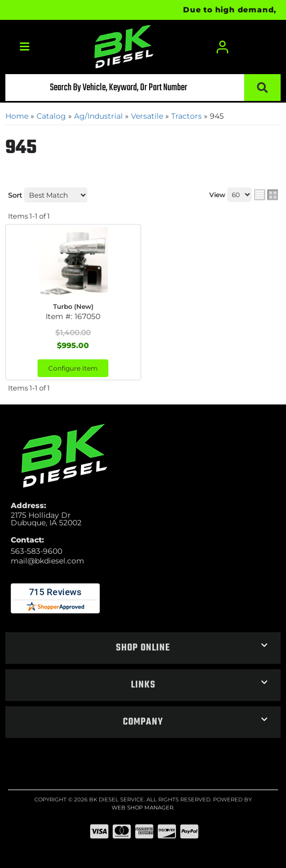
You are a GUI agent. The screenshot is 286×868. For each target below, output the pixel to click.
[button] (143, 88)
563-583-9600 (36, 551)
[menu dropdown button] (24, 47)
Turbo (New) (73, 306)
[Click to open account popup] (222, 47)
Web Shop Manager (142, 808)
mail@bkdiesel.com (47, 561)
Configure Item (73, 368)
